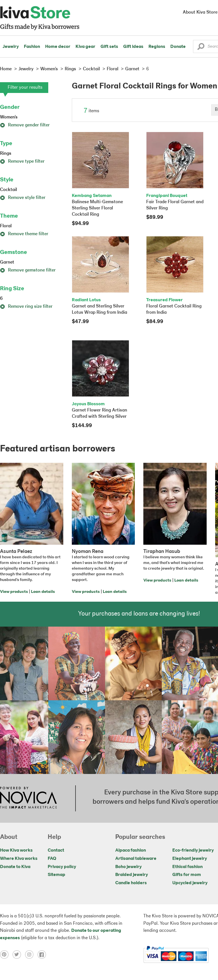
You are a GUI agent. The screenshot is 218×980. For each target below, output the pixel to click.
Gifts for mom (187, 875)
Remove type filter (22, 162)
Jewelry (11, 47)
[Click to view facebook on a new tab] (43, 954)
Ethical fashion (187, 867)
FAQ (52, 859)
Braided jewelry (132, 875)
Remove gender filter (25, 125)
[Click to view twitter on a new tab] (19, 954)
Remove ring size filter (26, 307)
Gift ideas (133, 47)
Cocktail (9, 190)
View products (14, 592)
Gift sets (109, 47)
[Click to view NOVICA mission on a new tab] (28, 798)
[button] (201, 48)
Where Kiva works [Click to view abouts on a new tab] (19, 859)
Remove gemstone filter (28, 270)
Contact (56, 850)
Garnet (7, 262)
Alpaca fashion (131, 850)
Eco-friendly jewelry (193, 850)
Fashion (32, 47)
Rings (6, 154)
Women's (9, 117)
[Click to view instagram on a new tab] (31, 954)
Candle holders (131, 883)
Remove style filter (23, 198)
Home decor (58, 47)
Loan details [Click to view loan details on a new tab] (43, 592)
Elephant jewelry (190, 859)
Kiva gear (85, 47)
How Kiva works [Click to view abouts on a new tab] (16, 850)
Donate (178, 47)
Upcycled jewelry (190, 883)
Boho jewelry (128, 867)
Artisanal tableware (136, 859)
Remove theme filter (24, 234)
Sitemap (56, 875)
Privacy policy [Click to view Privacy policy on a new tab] (62, 867)
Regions (157, 47)
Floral (6, 226)
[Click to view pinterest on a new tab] (6, 954)
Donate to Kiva (15, 867)
